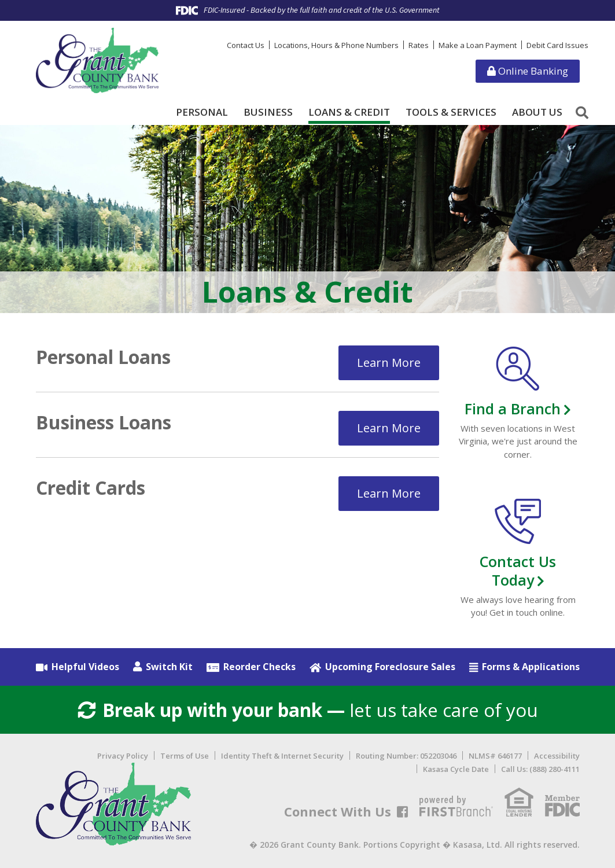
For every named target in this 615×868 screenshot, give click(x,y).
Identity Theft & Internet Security (282, 756)
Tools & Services (451, 113)
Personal (202, 113)
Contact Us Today (518, 570)
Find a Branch (513, 409)
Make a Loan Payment (478, 45)
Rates (419, 45)
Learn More (389, 363)
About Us (537, 113)
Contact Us (246, 45)
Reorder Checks (259, 667)
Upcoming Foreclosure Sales (390, 667)
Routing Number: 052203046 (406, 756)
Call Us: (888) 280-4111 (540, 769)
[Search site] (582, 112)
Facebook (402, 812)
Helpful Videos (85, 667)
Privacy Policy (123, 756)
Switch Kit (169, 667)
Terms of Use (185, 756)
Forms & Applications (531, 667)
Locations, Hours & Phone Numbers (336, 45)
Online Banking (528, 71)
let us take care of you (307, 710)
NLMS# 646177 (495, 756)
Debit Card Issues (557, 45)
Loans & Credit (349, 113)
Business (268, 113)
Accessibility (557, 756)
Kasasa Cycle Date (456, 769)
